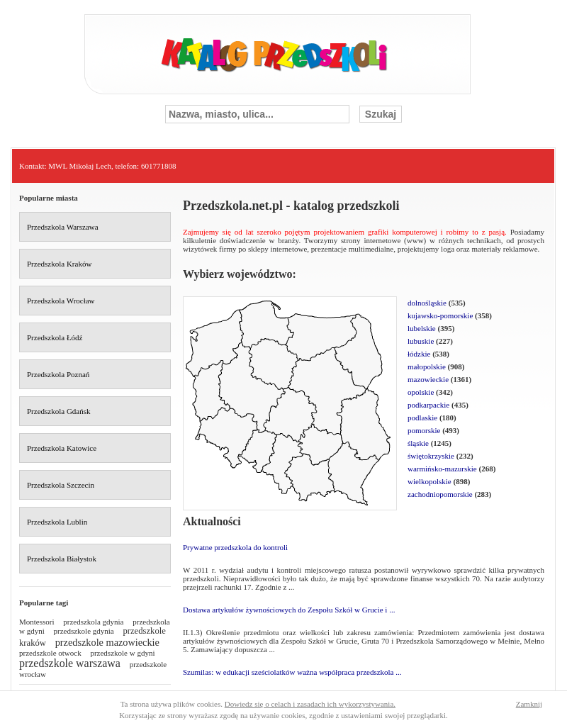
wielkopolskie (430, 481)
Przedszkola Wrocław (61, 301)
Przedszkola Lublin (57, 522)
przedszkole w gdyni (122, 653)
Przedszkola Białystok (62, 559)
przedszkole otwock (50, 653)
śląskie (418, 443)
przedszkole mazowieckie (107, 642)
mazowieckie (428, 379)
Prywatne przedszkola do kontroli (235, 547)
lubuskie (421, 341)
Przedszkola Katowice (62, 448)
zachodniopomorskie (440, 494)
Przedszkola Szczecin (61, 485)
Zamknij (529, 704)
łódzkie (419, 354)
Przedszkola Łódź (55, 337)
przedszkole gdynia (84, 631)
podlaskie (422, 418)
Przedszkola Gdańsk (59, 411)
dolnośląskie (427, 303)
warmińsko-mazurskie (442, 469)
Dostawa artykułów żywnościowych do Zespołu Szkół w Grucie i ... (289, 610)
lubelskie (422, 328)
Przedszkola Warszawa (63, 227)
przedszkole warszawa (70, 663)
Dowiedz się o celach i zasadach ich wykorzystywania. (310, 704)
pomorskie (424, 430)
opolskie (421, 392)
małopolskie (427, 366)
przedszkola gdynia (93, 622)
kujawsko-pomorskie (440, 315)
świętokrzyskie (431, 456)
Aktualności (212, 521)
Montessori (37, 622)
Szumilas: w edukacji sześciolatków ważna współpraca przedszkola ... (292, 672)
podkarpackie (428, 405)
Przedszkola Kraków (59, 264)
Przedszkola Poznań (58, 374)
